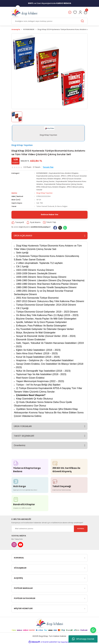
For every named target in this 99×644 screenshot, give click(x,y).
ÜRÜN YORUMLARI (23, 426)
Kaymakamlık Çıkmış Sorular (48, 176)
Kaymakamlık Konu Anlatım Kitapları (64, 173)
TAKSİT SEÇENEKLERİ (24, 436)
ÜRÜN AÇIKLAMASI (23, 236)
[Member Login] (80, 12)
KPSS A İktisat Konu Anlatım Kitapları (51, 187)
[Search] (49, 21)
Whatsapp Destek (83, 639)
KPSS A (64, 176)
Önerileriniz (20, 445)
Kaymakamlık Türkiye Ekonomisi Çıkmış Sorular (63, 184)
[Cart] (85, 12)
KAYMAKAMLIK (42, 173)
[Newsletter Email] (49, 529)
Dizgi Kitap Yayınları (22, 145)
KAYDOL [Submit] (81, 529)
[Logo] (24, 12)
